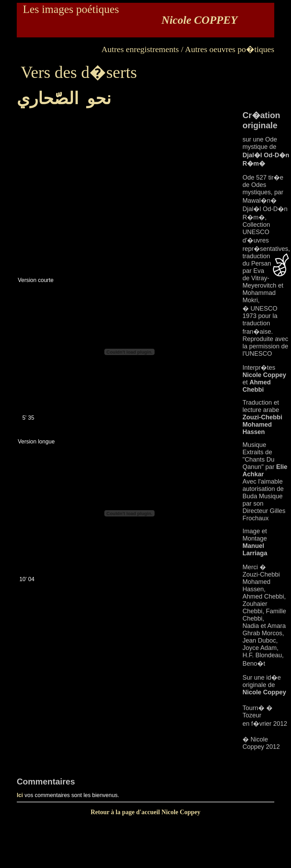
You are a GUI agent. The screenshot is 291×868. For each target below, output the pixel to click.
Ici (20, 795)
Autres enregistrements (140, 49)
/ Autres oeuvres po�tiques (228, 49)
